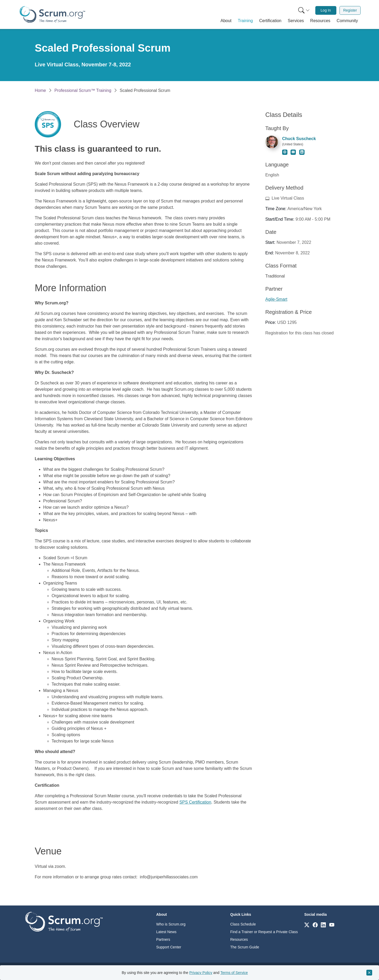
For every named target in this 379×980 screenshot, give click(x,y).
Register (350, 10)
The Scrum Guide (245, 947)
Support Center (169, 947)
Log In (326, 10)
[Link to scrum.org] (307, 925)
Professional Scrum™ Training (83, 90)
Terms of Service (234, 973)
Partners (163, 939)
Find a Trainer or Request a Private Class (264, 932)
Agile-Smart (276, 299)
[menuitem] (303, 10)
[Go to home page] (64, 921)
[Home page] (52, 14)
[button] (226, 21)
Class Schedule (243, 924)
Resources (239, 939)
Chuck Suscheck (299, 139)
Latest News (166, 932)
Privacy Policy (201, 973)
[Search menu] (304, 10)
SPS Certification (195, 802)
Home (40, 90)
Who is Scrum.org (171, 924)
